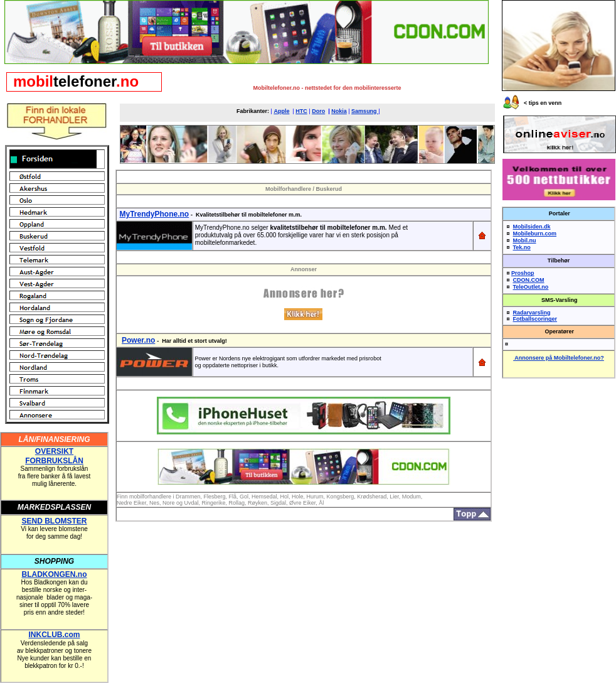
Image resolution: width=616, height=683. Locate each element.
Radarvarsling (532, 313)
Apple (281, 111)
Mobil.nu (525, 240)
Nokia (339, 111)
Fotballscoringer (535, 319)
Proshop (523, 273)
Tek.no (522, 247)
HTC (301, 111)
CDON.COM (529, 280)
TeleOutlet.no (531, 287)
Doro (318, 111)
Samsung (365, 111)
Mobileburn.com (535, 234)
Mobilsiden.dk (532, 227)
